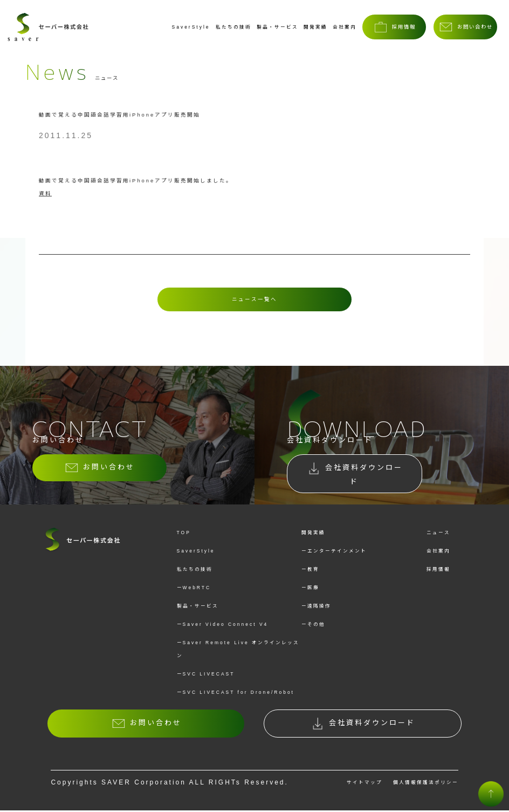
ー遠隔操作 (316, 608)
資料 (45, 193)
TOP (184, 534)
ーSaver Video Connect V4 (223, 626)
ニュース (438, 534)
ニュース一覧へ (254, 299)
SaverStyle (191, 27)
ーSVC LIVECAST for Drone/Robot (236, 694)
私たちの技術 (233, 27)
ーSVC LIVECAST (206, 675)
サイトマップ (364, 784)
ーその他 (313, 626)
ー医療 (310, 589)
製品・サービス (277, 27)
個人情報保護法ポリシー (426, 784)
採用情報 (438, 571)
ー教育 (310, 571)
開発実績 (315, 27)
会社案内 (345, 27)
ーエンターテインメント (334, 552)
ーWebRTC (194, 589)
